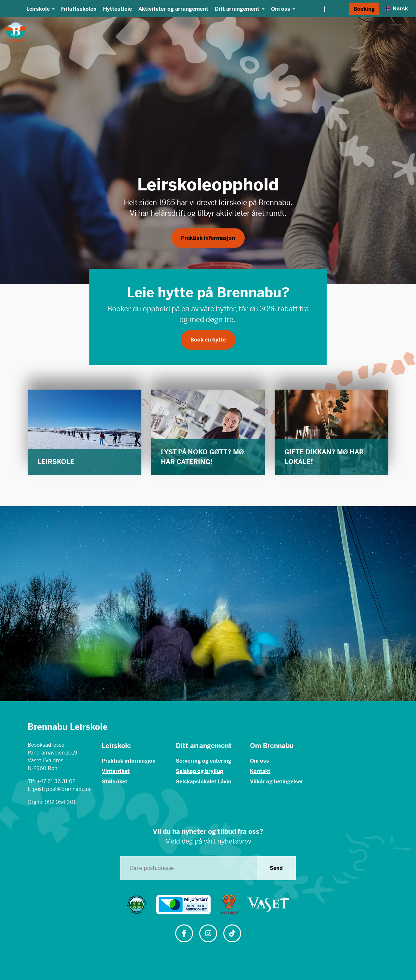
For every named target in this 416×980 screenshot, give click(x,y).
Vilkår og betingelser (277, 782)
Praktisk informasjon (208, 241)
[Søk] (343, 9)
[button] (19, 150)
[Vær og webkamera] (324, 9)
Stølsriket (115, 782)
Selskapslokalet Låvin (204, 782)
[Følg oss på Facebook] (184, 934)
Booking (364, 9)
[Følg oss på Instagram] (208, 934)
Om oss (260, 761)
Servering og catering (204, 761)
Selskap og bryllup (200, 771)
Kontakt (260, 771)
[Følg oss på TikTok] (232, 934)
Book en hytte (208, 340)
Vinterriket (116, 771)
